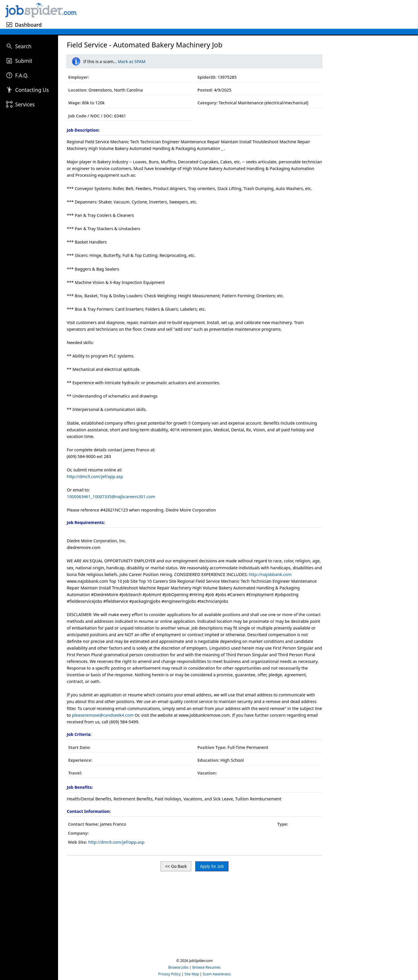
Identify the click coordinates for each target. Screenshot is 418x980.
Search (23, 46)
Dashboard (28, 25)
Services (25, 104)
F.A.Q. (22, 75)
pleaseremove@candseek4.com (103, 715)
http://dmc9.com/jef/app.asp (95, 476)
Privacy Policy (169, 974)
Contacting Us (32, 90)
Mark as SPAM (132, 61)
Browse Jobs (179, 967)
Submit (24, 61)
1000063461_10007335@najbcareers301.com (111, 497)
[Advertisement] (248, 13)
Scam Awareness (217, 974)
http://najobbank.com (270, 574)
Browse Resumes (207, 967)
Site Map (192, 974)
